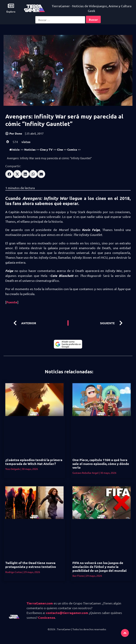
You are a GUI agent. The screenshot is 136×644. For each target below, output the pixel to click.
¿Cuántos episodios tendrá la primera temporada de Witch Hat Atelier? (34, 462)
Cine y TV (46, 149)
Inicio (15, 149)
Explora (11, 11)
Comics (72, 149)
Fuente (12, 302)
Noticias (30, 149)
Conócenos (47, 617)
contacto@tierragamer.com (67, 613)
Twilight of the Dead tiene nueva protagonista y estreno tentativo (31, 565)
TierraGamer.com (40, 603)
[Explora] (11, 6)
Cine (60, 149)
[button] (9, 174)
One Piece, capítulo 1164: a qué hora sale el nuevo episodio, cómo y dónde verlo (101, 464)
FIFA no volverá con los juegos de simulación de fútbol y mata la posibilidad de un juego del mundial (100, 566)
